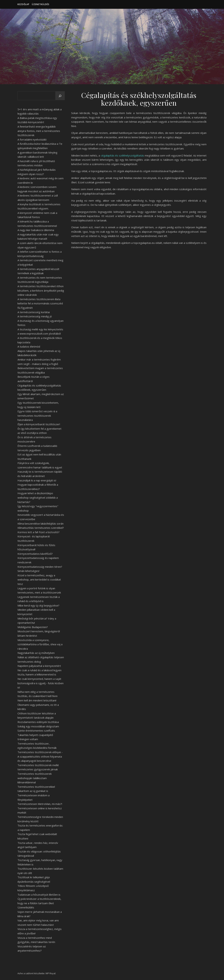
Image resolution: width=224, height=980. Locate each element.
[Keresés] (60, 96)
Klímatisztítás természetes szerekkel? (41, 528)
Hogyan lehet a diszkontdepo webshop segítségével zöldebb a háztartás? (38, 497)
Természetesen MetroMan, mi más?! (40, 804)
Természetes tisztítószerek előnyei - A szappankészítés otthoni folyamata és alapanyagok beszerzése (40, 756)
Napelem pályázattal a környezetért (39, 666)
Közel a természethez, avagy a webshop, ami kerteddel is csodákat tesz (39, 580)
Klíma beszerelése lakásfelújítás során (41, 524)
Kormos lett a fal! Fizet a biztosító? (38, 532)
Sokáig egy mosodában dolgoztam (38, 726)
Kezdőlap (23, 4)
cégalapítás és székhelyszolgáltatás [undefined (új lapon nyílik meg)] (122, 155)
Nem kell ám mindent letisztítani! (37, 700)
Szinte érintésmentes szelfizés (36, 731)
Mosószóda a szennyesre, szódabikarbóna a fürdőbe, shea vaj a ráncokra (40, 644)
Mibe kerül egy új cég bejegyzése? (38, 605)
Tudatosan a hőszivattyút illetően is (39, 895)
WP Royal (50, 973)
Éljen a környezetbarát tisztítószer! (39, 424)
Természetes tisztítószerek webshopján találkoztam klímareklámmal (35, 778)
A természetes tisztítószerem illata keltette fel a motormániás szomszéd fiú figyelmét (40, 303)
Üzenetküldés (41, 4)
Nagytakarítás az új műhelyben (36, 653)
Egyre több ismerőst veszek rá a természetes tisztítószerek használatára (37, 416)
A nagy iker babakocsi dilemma (36, 230)
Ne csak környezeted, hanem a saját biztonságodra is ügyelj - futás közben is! (41, 683)
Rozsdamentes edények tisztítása (38, 722)
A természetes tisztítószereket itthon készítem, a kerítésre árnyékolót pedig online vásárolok (41, 290)
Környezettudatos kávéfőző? (35, 554)
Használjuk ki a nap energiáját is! (37, 480)
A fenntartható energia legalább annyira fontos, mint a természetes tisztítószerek (39, 131)
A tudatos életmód (29, 346)
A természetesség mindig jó (35, 316)
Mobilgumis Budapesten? (33, 627)
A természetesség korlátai (34, 312)
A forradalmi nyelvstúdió (32, 139)
